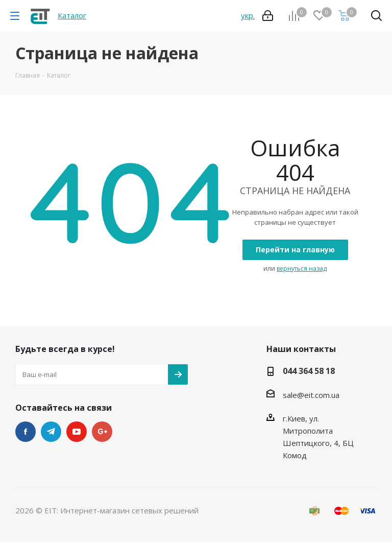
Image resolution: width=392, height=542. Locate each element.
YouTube (77, 432)
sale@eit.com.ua (311, 395)
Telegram (51, 432)
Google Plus (102, 432)
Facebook (26, 432)
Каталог (72, 15)
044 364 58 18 (309, 371)
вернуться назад (302, 268)
